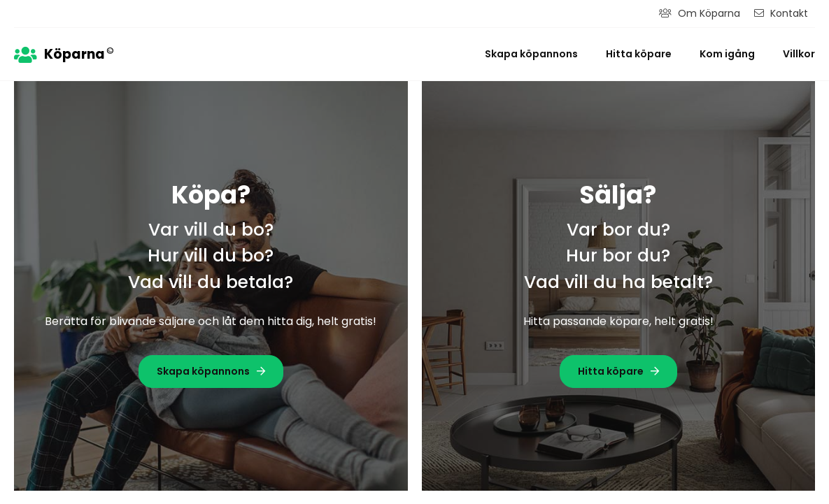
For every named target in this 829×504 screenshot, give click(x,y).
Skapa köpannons (531, 54)
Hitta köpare (639, 54)
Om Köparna (700, 13)
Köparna (64, 54)
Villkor (799, 54)
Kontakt (781, 13)
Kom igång (727, 54)
